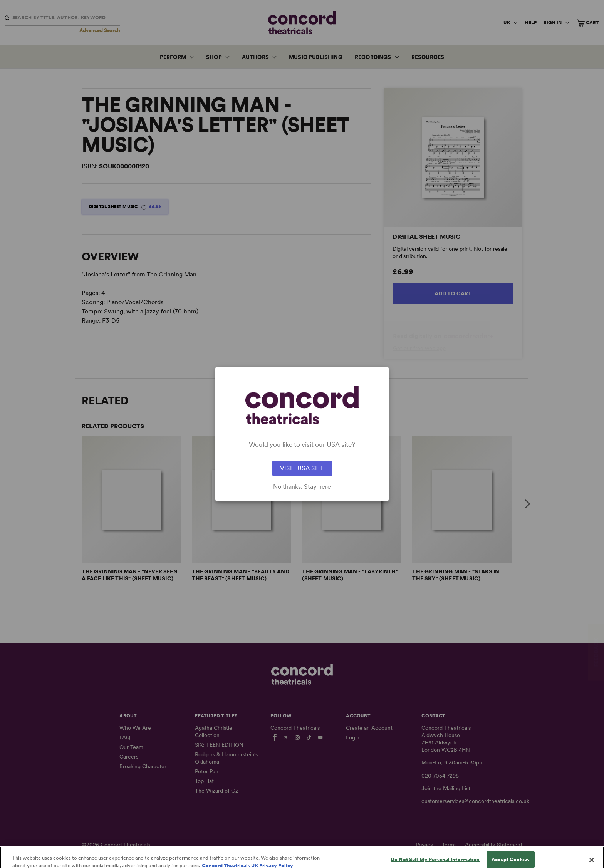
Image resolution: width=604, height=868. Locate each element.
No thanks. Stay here (302, 487)
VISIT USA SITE (302, 468)
